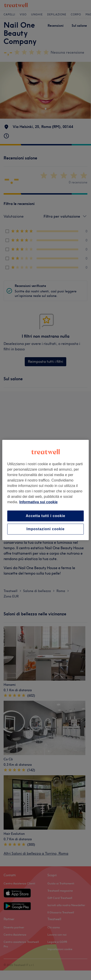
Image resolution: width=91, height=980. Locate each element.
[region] (45, 490)
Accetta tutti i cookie (45, 516)
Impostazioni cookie (45, 529)
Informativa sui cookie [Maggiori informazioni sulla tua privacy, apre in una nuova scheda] (38, 502)
